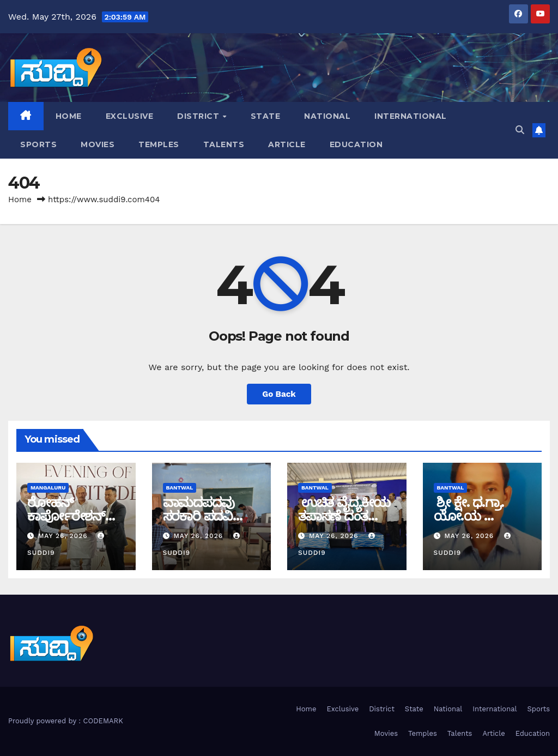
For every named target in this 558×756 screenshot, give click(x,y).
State (266, 116)
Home (69, 116)
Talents (224, 144)
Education (356, 144)
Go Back (279, 394)
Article (287, 144)
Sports (38, 144)
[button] (520, 130)
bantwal (180, 488)
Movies (98, 144)
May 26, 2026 (64, 536)
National (327, 116)
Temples (159, 144)
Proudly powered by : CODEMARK (66, 721)
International (411, 116)
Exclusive (130, 116)
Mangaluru (48, 488)
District (199, 116)
